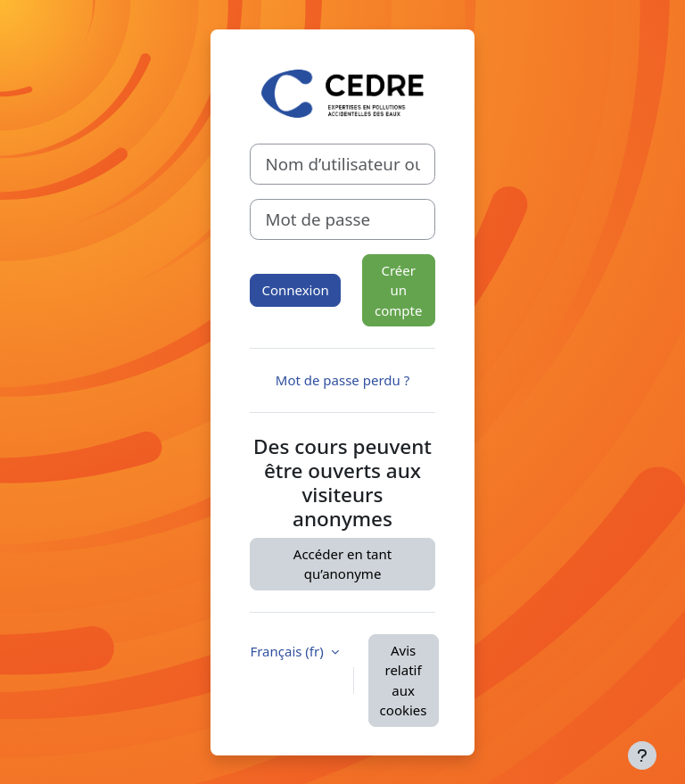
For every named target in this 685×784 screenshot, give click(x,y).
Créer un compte (398, 290)
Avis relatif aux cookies (404, 681)
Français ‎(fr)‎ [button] (288, 651)
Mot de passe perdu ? (342, 380)
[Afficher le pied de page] (642, 755)
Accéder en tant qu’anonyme (342, 564)
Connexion (295, 290)
